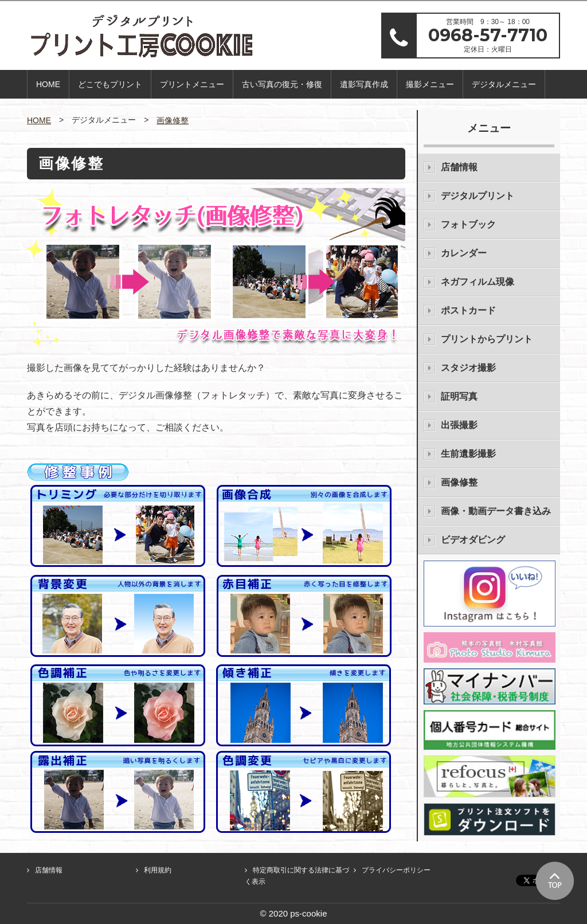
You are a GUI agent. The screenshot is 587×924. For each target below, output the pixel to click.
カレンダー (464, 253)
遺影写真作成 (364, 84)
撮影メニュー (430, 84)
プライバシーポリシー (396, 870)
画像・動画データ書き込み (496, 511)
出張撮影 (459, 425)
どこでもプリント (110, 84)
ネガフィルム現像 (478, 282)
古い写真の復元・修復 (282, 84)
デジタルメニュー (504, 84)
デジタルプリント (478, 196)
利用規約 (158, 870)
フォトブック (468, 224)
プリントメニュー (192, 84)
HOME (48, 84)
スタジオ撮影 (468, 368)
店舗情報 (459, 167)
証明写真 (459, 396)
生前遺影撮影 (468, 454)
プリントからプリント (487, 339)
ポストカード (468, 310)
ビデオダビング (473, 540)
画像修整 (173, 120)
